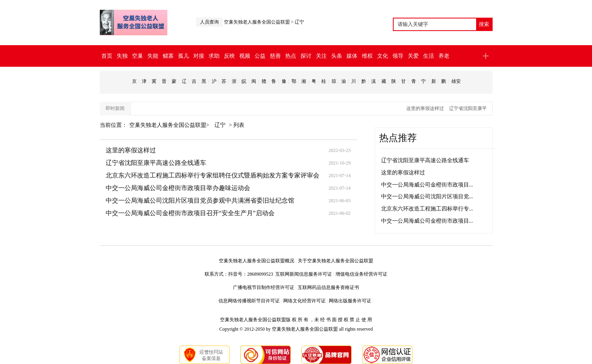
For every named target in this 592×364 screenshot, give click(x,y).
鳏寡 (168, 56)
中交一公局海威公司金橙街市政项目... (427, 185)
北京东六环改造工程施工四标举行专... (427, 209)
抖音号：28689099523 (252, 274)
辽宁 (299, 22)
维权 (367, 56)
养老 (444, 56)
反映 (229, 56)
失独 (122, 56)
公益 (260, 56)
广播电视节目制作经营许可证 (264, 287)
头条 (337, 56)
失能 (153, 56)
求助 (214, 56)
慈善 (275, 56)
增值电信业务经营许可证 (361, 274)
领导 (398, 56)
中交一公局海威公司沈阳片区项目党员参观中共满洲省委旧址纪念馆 (200, 200)
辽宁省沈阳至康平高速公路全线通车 (156, 163)
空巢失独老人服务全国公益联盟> (170, 125)
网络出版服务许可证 (350, 301)
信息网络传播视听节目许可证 (249, 301)
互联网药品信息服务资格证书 (328, 287)
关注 (321, 56)
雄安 (456, 81)
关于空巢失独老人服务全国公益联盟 (335, 261)
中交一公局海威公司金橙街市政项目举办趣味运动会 (178, 188)
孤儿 (183, 56)
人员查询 (209, 22)
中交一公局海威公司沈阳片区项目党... (427, 197)
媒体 (352, 56)
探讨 (306, 56)
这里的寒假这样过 (427, 108)
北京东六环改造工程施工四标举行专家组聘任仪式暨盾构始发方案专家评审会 (213, 175)
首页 (107, 56)
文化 (383, 56)
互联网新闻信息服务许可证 (304, 274)
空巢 (137, 56)
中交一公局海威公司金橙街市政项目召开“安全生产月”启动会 (190, 213)
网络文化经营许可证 (304, 301)
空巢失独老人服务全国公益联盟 (257, 22)
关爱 (413, 56)
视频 (245, 56)
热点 (291, 56)
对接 (199, 56)
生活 (429, 56)
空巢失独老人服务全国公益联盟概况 (257, 261)
